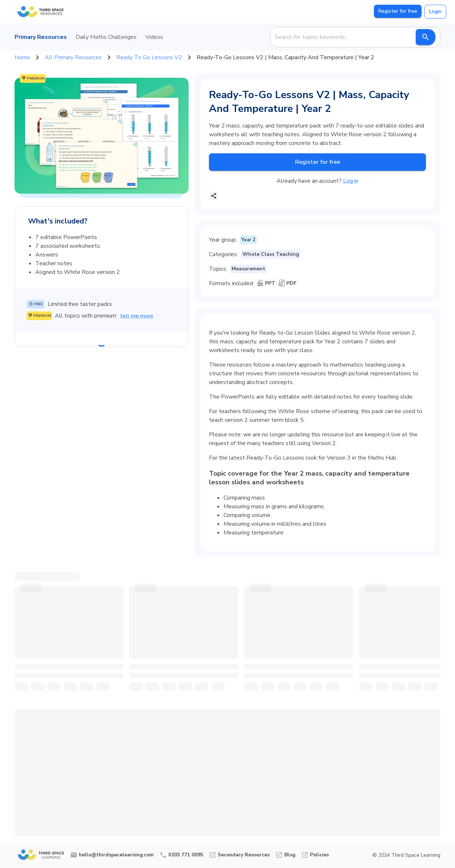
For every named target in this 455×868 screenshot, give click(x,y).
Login (435, 12)
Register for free (398, 11)
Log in (351, 181)
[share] (214, 196)
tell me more (137, 316)
